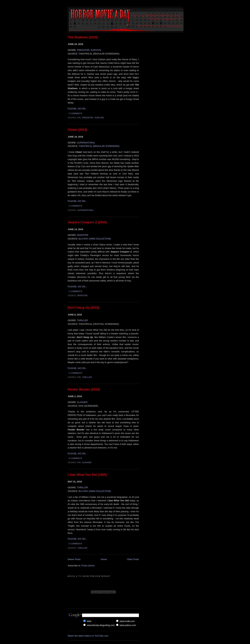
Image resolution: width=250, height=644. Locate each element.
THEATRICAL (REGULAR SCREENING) (99, 146)
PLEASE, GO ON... (77, 109)
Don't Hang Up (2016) (84, 308)
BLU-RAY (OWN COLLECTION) (95, 239)
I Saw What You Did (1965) (87, 475)
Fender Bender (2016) (84, 389)
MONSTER (83, 235)
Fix (79, 118)
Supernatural (86, 210)
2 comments (76, 373)
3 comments (76, 458)
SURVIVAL (96, 50)
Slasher (87, 463)
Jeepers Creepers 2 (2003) (87, 222)
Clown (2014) (77, 130)
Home (104, 559)
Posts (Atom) (88, 566)
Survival (99, 118)
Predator (88, 118)
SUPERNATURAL (86, 143)
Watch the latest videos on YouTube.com (88, 636)
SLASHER (82, 402)
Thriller (87, 377)
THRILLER (82, 320)
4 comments (76, 206)
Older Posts (133, 559)
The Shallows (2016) (83, 37)
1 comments (76, 291)
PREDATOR (83, 50)
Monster (83, 296)
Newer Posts (74, 559)
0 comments (76, 113)
